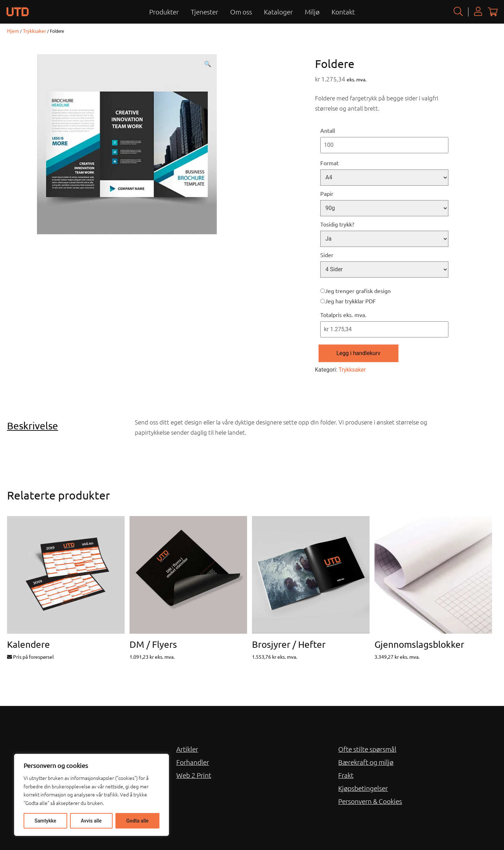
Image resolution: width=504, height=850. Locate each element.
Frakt (346, 775)
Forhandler (193, 762)
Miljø (312, 12)
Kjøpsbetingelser (363, 788)
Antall (328, 130)
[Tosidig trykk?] (384, 239)
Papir (327, 193)
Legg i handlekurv (358, 353)
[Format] (384, 178)
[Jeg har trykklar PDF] (323, 301)
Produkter (164, 12)
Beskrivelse (33, 426)
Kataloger (278, 12)
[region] (92, 795)
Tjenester (204, 12)
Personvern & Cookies (370, 801)
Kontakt (343, 12)
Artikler (187, 749)
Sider (327, 255)
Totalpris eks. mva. (343, 315)
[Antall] (384, 145)
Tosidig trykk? (337, 224)
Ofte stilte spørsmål (367, 749)
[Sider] (384, 269)
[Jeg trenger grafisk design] (323, 291)
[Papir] (384, 208)
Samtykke (45, 821)
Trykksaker (34, 31)
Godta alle (137, 821)
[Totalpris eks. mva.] (384, 329)
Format (329, 163)
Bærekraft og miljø (366, 762)
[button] (208, 64)
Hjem (13, 31)
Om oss (241, 12)
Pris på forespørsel (30, 657)
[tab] (68, 426)
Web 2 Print (194, 775)
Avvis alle (91, 821)
